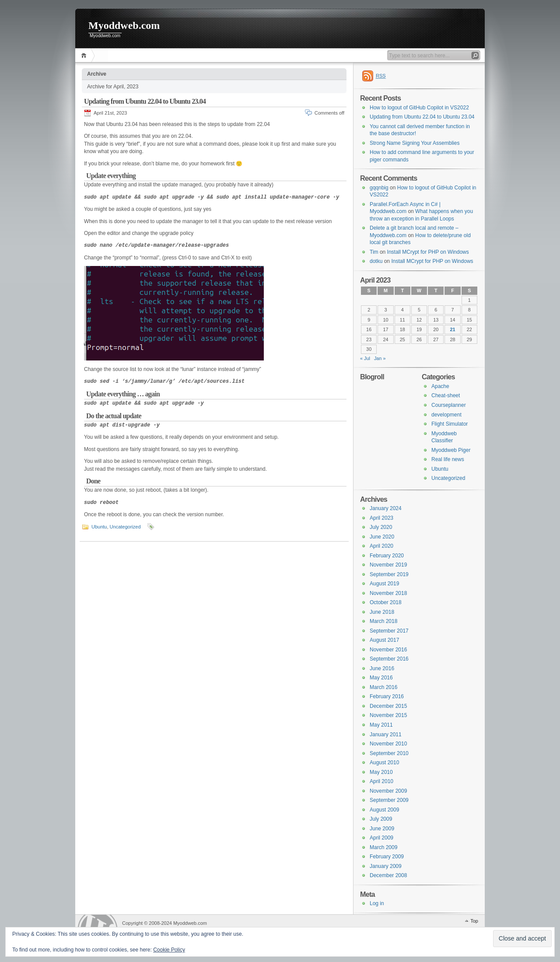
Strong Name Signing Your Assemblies (415, 143)
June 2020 (382, 537)
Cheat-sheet (446, 395)
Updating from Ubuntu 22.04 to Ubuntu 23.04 (145, 101)
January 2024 (386, 508)
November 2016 (388, 650)
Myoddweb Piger (451, 450)
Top (474, 921)
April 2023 (381, 518)
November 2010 (388, 744)
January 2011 (386, 735)
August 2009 (384, 810)
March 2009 (383, 847)
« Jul (365, 358)
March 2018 (383, 621)
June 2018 (382, 612)
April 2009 (381, 838)
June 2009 (382, 829)
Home (85, 55)
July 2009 (381, 819)
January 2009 (386, 866)
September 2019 (389, 574)
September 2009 (389, 800)
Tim (374, 252)
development (446, 415)
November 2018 (388, 593)
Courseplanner (449, 405)
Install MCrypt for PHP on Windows (428, 252)
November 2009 (388, 791)
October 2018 (386, 602)
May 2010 (381, 772)
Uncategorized (125, 527)
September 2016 (389, 659)
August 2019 (384, 584)
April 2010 (381, 781)
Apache (440, 386)
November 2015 (388, 715)
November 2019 (388, 565)
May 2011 (381, 725)
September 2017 (389, 631)
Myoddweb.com (124, 25)
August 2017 (384, 640)
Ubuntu (99, 527)
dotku (376, 261)
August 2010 (384, 763)
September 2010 (389, 753)
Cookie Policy (169, 950)
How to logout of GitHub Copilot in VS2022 (419, 108)
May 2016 (381, 678)
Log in (377, 903)
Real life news (448, 459)
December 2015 (388, 706)
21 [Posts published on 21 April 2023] (453, 329)
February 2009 (387, 857)
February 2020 (387, 556)
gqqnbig (379, 188)
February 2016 (387, 696)
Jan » (380, 358)
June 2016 (382, 668)
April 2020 (381, 546)
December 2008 (388, 875)
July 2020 (381, 527)
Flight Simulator (450, 424)
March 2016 (383, 687)
